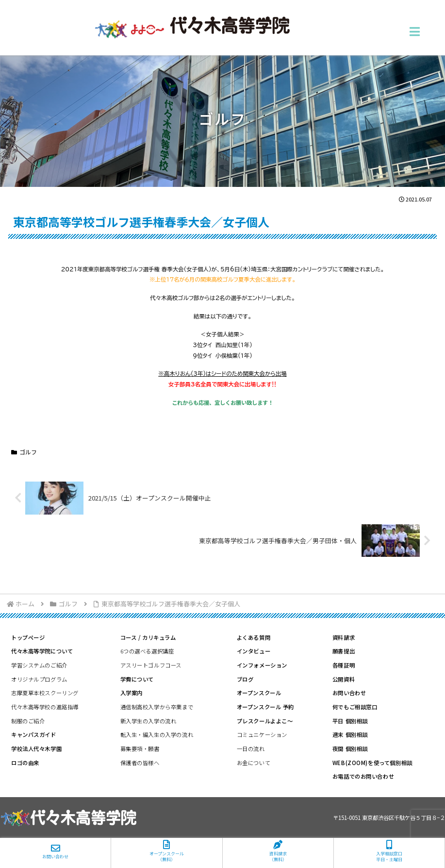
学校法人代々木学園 (36, 749)
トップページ (28, 637)
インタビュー (254, 651)
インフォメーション (262, 665)
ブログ (245, 679)
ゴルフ (24, 452)
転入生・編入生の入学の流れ (157, 734)
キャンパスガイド (34, 734)
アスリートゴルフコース (151, 665)
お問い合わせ (349, 693)
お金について (254, 763)
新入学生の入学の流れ (148, 721)
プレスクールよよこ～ (265, 721)
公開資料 (344, 679)
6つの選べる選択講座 (147, 651)
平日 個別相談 (350, 721)
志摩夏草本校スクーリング (45, 693)
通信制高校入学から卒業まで (157, 707)
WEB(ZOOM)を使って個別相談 (372, 763)
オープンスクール (259, 693)
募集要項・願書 (140, 749)
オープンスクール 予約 (265, 707)
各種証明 (344, 665)
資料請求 (344, 637)
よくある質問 (254, 637)
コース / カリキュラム (148, 637)
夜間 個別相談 (350, 749)
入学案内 (132, 693)
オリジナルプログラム (39, 679)
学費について (137, 679)
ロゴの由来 (25, 763)
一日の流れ (251, 749)
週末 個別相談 (350, 734)
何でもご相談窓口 (355, 707)
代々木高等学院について (42, 651)
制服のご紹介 (28, 721)
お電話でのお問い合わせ (363, 776)
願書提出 (344, 651)
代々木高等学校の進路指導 (45, 707)
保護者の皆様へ (140, 763)
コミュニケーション (262, 734)
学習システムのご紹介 (39, 665)
